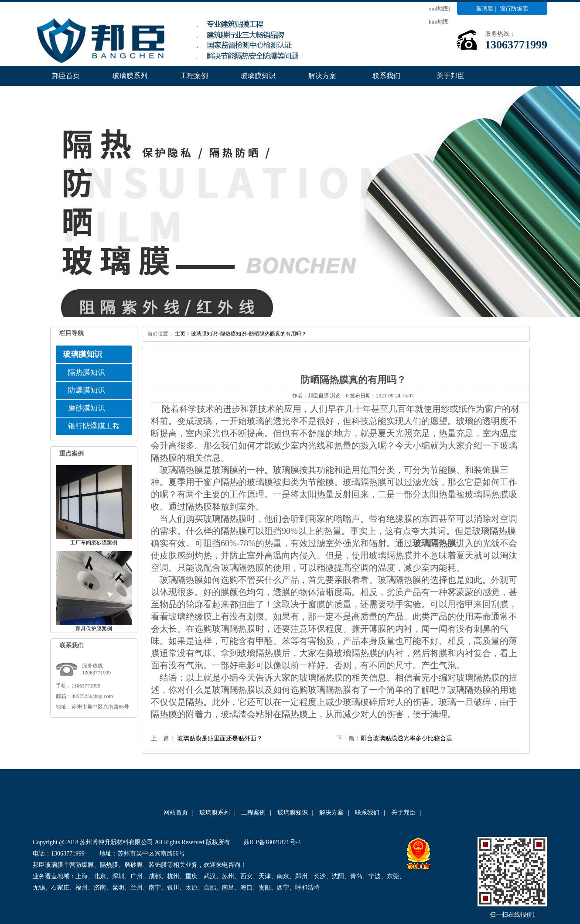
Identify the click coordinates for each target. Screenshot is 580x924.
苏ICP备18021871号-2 (272, 842)
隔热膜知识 (87, 372)
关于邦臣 (450, 76)
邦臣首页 (66, 76)
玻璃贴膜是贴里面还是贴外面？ (219, 738)
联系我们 (386, 76)
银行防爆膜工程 (94, 426)
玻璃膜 (485, 9)
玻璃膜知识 (258, 76)
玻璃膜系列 (130, 76)
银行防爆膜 (514, 9)
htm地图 (439, 22)
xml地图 (439, 9)
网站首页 (176, 813)
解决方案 (322, 76)
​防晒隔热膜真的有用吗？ (278, 334)
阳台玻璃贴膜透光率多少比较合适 (406, 738)
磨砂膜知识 (87, 408)
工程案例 (194, 76)
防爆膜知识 (87, 390)
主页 (180, 334)
